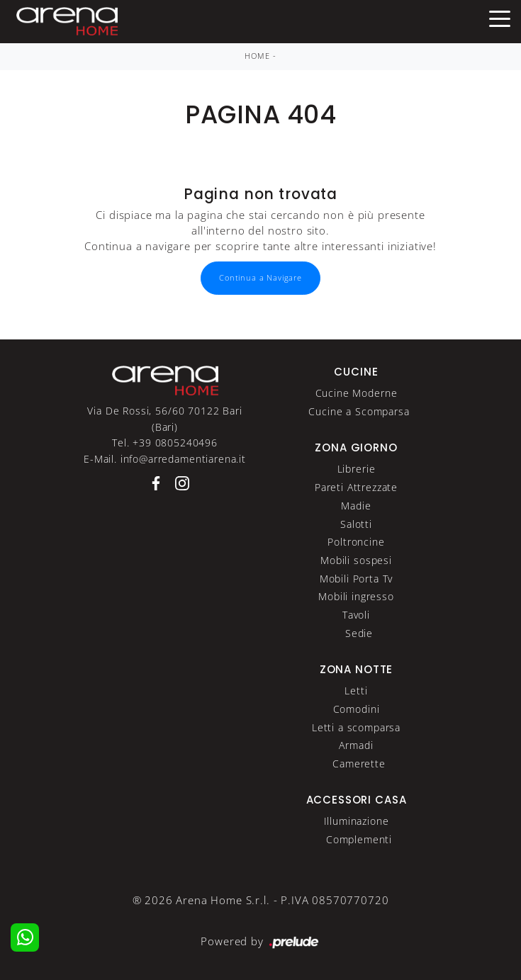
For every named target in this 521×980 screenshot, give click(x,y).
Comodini (357, 709)
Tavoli (356, 615)
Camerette (359, 764)
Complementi (359, 839)
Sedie (359, 633)
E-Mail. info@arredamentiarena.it (165, 459)
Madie (356, 506)
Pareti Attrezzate (356, 487)
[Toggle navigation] (500, 18)
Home (257, 56)
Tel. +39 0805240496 (165, 443)
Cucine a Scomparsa (359, 411)
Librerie (357, 469)
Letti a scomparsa (356, 727)
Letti (356, 691)
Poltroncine (356, 542)
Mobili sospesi (356, 560)
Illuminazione (357, 821)
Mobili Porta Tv (357, 579)
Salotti (356, 524)
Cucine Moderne (357, 393)
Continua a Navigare (260, 278)
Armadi (356, 745)
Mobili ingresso (356, 596)
